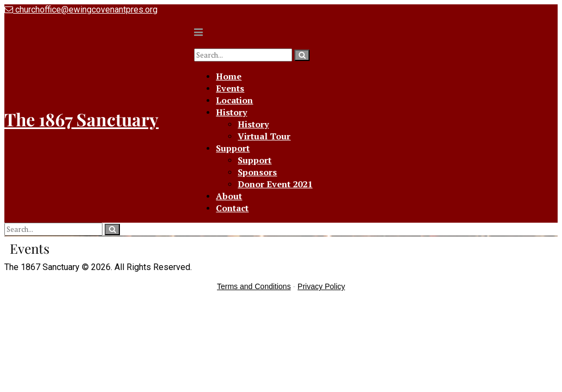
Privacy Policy (321, 286)
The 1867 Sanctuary (81, 119)
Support (233, 148)
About (229, 196)
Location (234, 100)
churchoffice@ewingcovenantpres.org (81, 10)
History (231, 112)
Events (230, 88)
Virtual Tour (264, 136)
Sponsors (257, 172)
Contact (232, 208)
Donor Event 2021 (275, 184)
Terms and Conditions (254, 286)
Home (229, 76)
